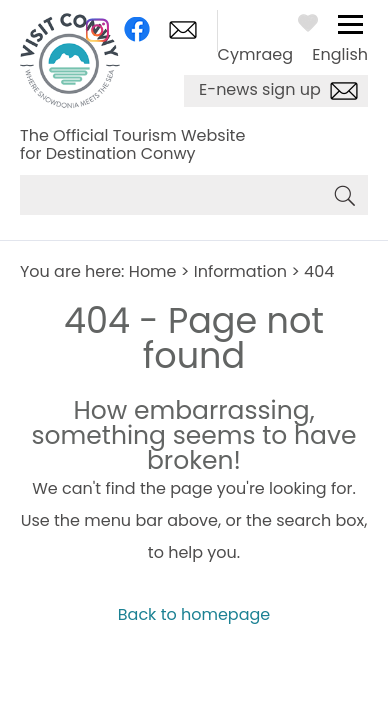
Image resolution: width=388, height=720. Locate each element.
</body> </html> (194, 360)
